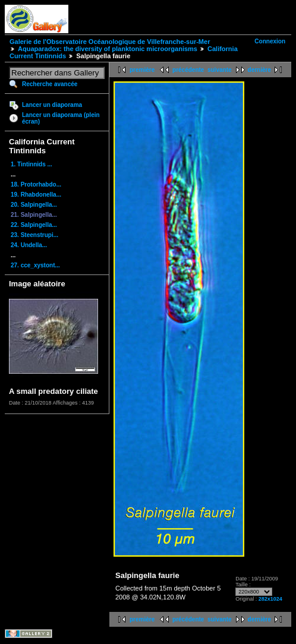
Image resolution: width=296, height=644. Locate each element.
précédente (188, 70)
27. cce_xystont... (35, 265)
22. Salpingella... (34, 225)
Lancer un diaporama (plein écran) (61, 118)
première (142, 70)
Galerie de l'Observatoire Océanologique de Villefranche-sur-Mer (110, 42)
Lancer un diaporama (52, 105)
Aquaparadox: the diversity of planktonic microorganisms (108, 49)
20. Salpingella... (34, 205)
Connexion (270, 41)
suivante (220, 70)
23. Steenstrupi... (34, 235)
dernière (259, 70)
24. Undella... (29, 245)
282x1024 (270, 599)
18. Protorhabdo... (36, 184)
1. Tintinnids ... (32, 164)
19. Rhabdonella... (36, 195)
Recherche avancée (50, 84)
